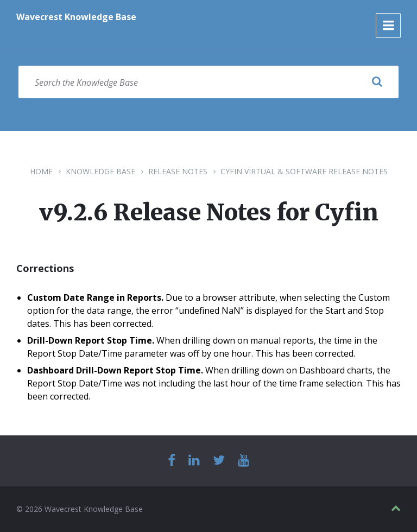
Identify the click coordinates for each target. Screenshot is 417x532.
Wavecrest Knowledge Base (76, 17)
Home (41, 171)
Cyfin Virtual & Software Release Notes (304, 171)
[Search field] (208, 82)
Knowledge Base (100, 171)
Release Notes (178, 171)
